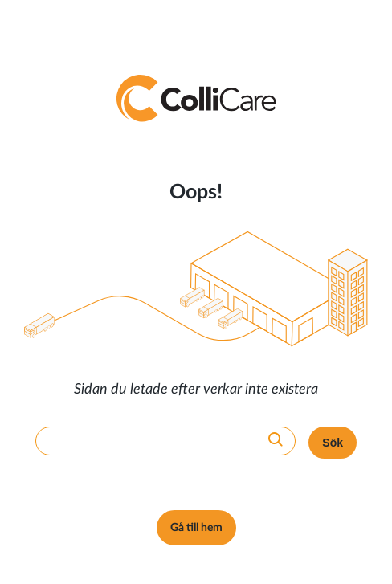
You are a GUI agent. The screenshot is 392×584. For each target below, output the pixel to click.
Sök (333, 443)
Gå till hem (196, 528)
